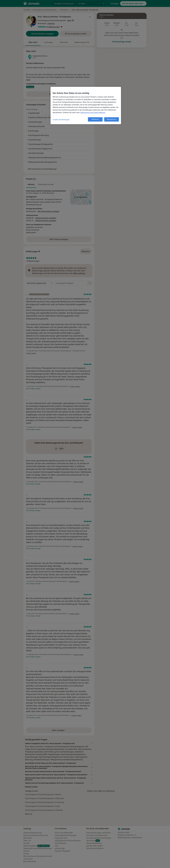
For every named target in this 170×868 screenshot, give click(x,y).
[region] (86, 105)
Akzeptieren (112, 119)
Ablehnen (95, 119)
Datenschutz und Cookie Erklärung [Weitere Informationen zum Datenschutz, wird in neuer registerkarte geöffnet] (93, 113)
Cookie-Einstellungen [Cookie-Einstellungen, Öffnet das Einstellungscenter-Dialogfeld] (61, 120)
